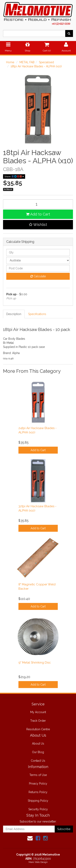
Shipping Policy (38, 801)
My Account (38, 712)
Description (14, 314)
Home (10, 62)
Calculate (38, 276)
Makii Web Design (38, 862)
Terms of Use (38, 775)
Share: (14, 176)
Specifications (37, 314)
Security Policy (38, 809)
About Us (38, 744)
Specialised (46, 62)
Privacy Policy (38, 784)
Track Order (38, 721)
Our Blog (38, 752)
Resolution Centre (38, 729)
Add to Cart (38, 214)
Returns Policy (38, 792)
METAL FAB (27, 62)
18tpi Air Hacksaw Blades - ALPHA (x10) (36, 66)
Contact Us (38, 761)
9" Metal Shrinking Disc (35, 663)
